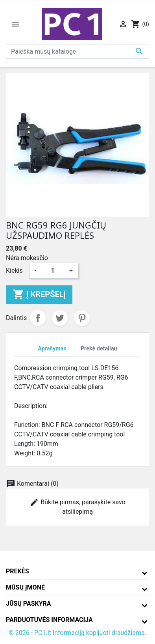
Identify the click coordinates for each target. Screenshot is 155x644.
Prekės (18, 571)
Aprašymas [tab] (52, 349)
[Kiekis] (53, 271)
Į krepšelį (39, 294)
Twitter (60, 318)
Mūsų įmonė (25, 587)
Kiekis (14, 271)
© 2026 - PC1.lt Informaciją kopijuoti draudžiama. (77, 633)
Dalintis (38, 318)
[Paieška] (77, 51)
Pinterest (82, 318)
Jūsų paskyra (29, 604)
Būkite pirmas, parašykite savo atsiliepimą (77, 506)
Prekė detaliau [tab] (99, 349)
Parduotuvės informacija (49, 620)
